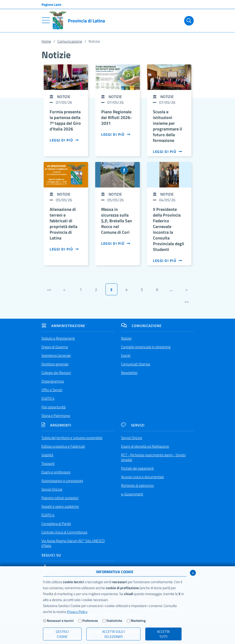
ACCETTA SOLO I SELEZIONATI (113, 634)
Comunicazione (70, 41)
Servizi (133, 425)
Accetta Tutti (163, 634)
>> (187, 301)
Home (46, 41)
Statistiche (114, 621)
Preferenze (90, 621)
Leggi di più (64, 140)
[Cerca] (188, 21)
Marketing (138, 621)
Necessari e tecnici (60, 621)
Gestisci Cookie (62, 634)
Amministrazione (63, 326)
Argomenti (56, 425)
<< (49, 290)
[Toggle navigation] (46, 20)
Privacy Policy (77, 612)
